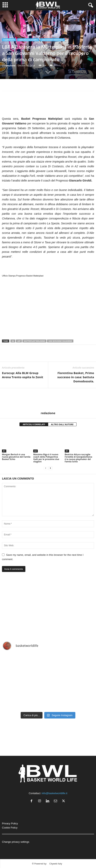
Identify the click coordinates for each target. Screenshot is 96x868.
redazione (10, 65)
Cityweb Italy (56, 864)
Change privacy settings (16, 842)
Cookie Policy (10, 828)
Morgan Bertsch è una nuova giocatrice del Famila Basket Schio (16, 457)
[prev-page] (46, 468)
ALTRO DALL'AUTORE (62, 424)
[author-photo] (48, 400)
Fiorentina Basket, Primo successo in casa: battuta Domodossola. (76, 377)
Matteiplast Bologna (34, 341)
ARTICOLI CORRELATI (34, 424)
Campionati (9, 40)
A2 (13, 341)
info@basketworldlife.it (54, 793)
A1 (4, 451)
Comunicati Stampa (28, 40)
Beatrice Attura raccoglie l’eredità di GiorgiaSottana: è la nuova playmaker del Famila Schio (79, 458)
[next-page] (50, 468)
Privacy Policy (10, 823)
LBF (19, 341)
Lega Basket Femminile (52, 40)
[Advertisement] (48, 105)
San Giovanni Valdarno (60, 341)
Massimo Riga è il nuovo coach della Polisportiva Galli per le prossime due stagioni (46, 458)
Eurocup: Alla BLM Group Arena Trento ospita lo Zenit (23, 375)
